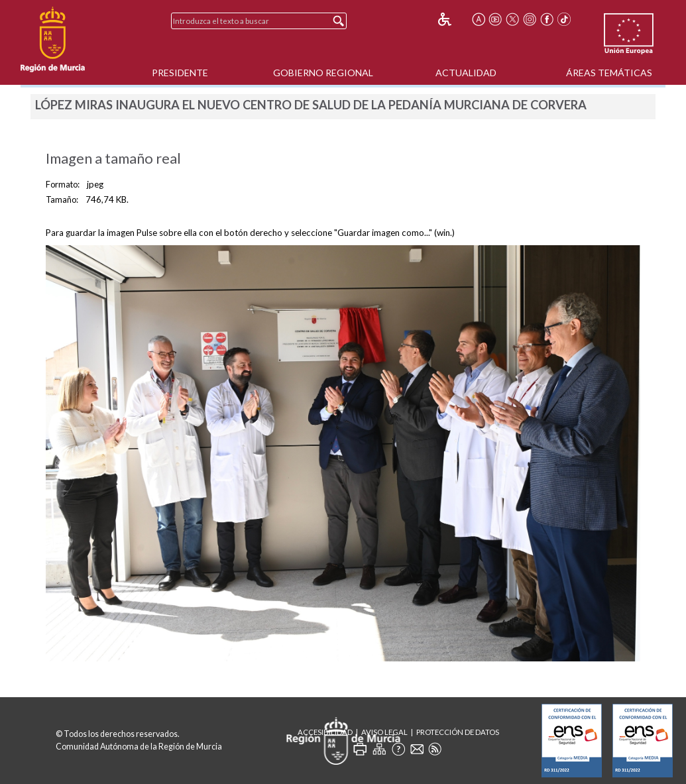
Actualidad (466, 73)
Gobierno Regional (323, 73)
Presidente (180, 73)
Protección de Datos (458, 732)
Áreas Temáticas (609, 73)
